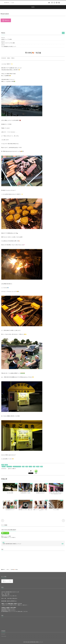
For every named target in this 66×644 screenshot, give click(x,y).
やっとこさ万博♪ (57, 510)
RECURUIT (3, 634)
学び (23, 467)
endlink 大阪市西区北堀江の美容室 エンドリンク (12, 544)
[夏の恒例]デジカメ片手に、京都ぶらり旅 (25, 510)
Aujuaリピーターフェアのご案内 (8, 43)
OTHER (6, 465)
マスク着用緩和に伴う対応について (9, 46)
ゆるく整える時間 (9, 493)
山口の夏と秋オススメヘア (9, 510)
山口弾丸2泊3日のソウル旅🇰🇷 (25, 493)
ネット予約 (8, 581)
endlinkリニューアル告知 (6, 39)
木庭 (42, 467)
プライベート (9, 467)
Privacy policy (4, 636)
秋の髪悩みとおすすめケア (41, 493)
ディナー (4, 467)
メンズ (30, 467)
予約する (7, 20)
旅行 (34, 467)
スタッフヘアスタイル (17, 467)
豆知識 (38, 467)
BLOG (3, 465)
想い (27, 467)
